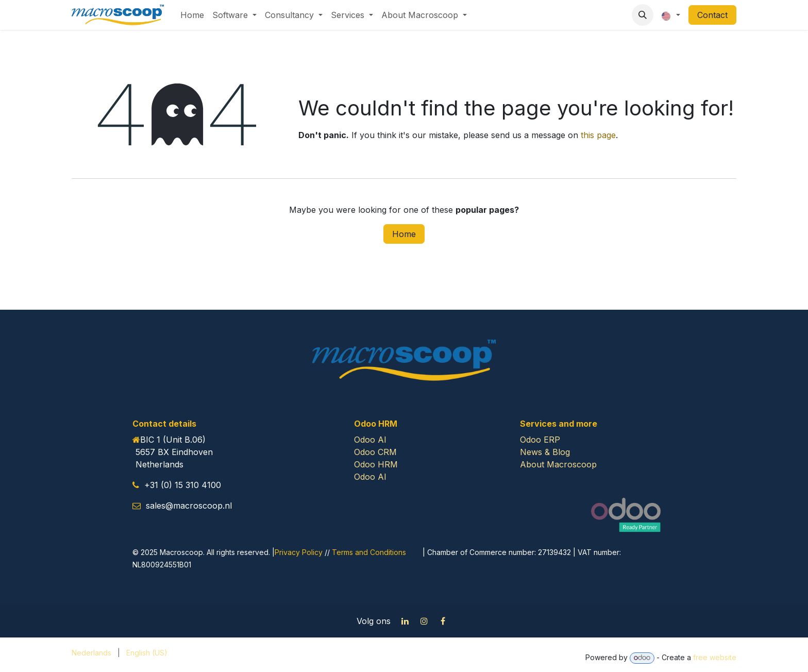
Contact (712, 15)
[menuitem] (192, 15)
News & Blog (545, 452)
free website (715, 657)
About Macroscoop (558, 464)
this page (598, 135)
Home (404, 234)
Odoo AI (370, 440)
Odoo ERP (540, 440)
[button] (643, 15)
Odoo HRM (376, 464)
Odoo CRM (375, 452)
